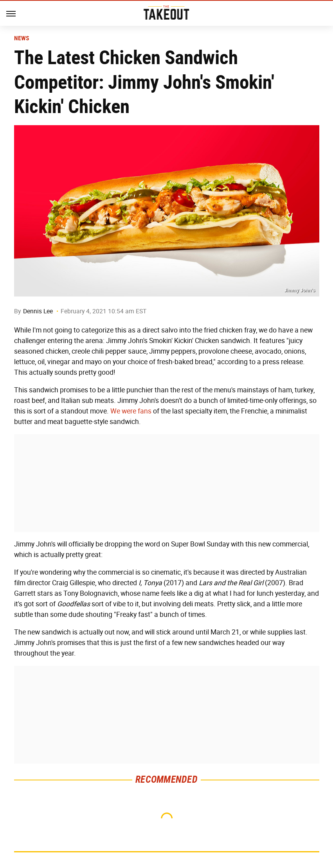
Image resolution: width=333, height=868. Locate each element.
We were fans (131, 411)
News (22, 38)
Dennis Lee (38, 311)
